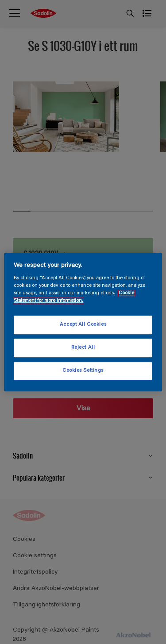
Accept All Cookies (83, 325)
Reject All (83, 348)
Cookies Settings (83, 371)
